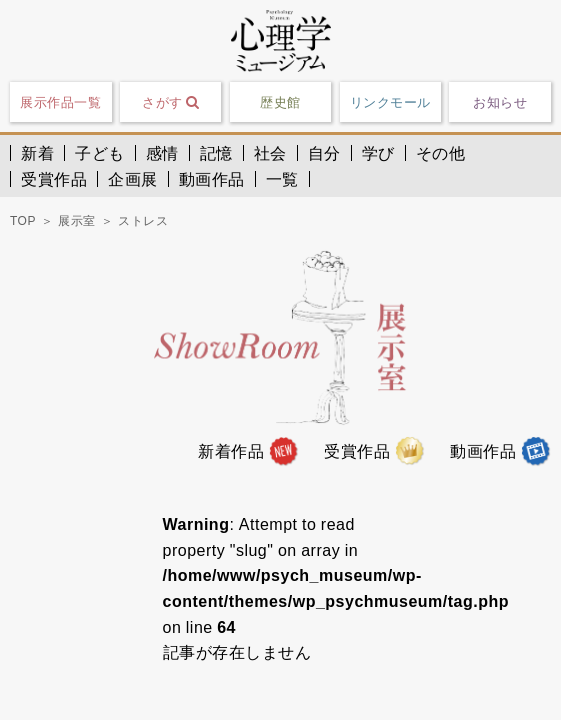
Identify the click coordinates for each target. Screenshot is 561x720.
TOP (23, 221)
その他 (441, 153)
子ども (100, 153)
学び (378, 153)
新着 (37, 153)
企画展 (133, 179)
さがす (170, 102)
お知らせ (500, 102)
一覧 (282, 179)
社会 (270, 153)
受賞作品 (54, 179)
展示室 (77, 221)
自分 (324, 153)
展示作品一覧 (60, 102)
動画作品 (212, 179)
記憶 (216, 153)
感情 (162, 153)
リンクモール (390, 102)
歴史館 (280, 102)
